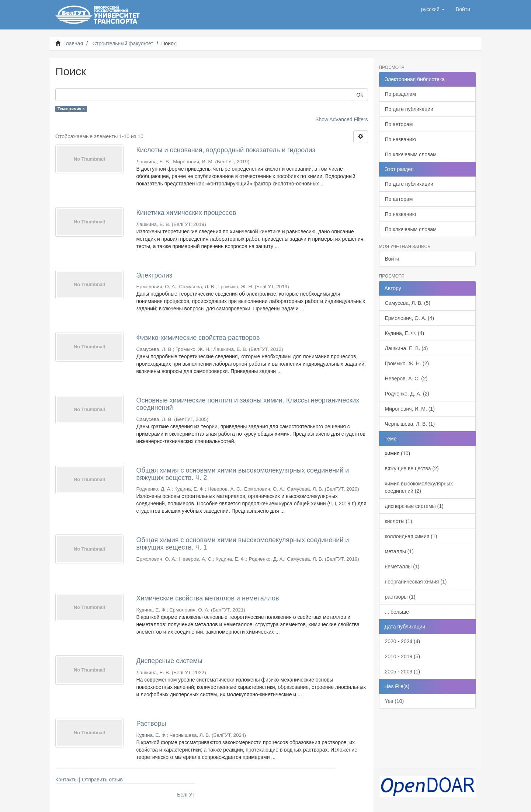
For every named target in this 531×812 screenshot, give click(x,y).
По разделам (400, 94)
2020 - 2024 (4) (403, 641)
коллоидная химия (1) (411, 536)
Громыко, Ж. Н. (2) (407, 363)
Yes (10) (395, 701)
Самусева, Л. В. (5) (408, 303)
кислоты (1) (399, 521)
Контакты (66, 780)
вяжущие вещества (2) (412, 468)
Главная (73, 43)
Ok (360, 95)
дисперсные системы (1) (414, 506)
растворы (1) (400, 597)
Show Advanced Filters (341, 119)
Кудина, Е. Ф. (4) (405, 333)
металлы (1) (399, 551)
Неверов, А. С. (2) (406, 379)
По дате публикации (409, 109)
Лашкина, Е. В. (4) (407, 348)
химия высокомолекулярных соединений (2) (419, 487)
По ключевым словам (411, 154)
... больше (397, 612)
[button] (433, 9)
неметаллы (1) (402, 567)
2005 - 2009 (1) (403, 672)
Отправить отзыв (102, 780)
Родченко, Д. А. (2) (407, 394)
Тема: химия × (71, 109)
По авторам (399, 124)
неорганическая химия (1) (416, 582)
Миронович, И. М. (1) (410, 409)
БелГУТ (186, 795)
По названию (401, 139)
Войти (392, 259)
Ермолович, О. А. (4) (410, 318)
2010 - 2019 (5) (403, 656)
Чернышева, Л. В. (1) (410, 424)
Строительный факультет (123, 43)
